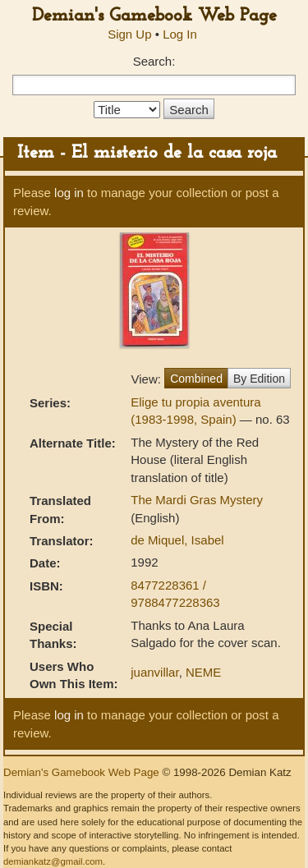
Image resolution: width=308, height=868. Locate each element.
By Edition (259, 379)
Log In (180, 34)
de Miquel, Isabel (177, 540)
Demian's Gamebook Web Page (154, 16)
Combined (196, 379)
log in (69, 193)
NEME (203, 672)
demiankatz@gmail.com (53, 861)
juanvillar (154, 672)
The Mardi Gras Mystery (197, 500)
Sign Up (129, 34)
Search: (154, 61)
